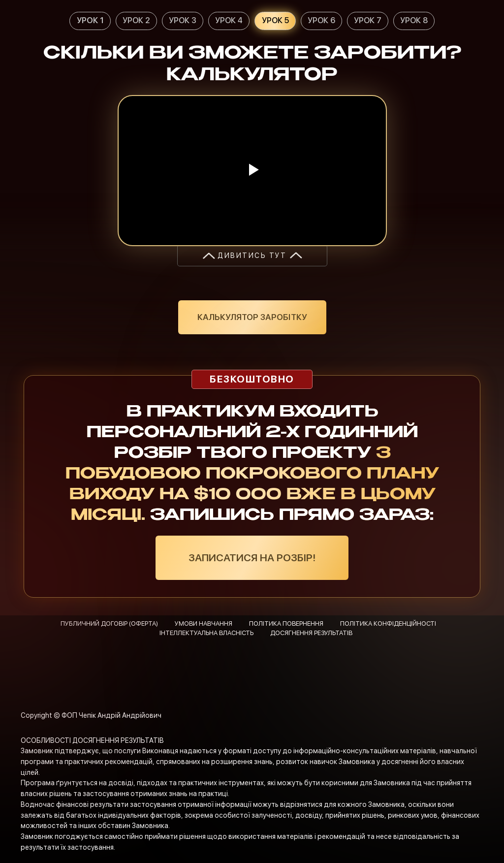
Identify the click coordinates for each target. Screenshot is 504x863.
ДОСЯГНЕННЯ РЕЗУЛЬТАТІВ (311, 633)
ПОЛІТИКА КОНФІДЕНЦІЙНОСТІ (388, 623)
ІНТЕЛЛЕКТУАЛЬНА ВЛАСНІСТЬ (206, 633)
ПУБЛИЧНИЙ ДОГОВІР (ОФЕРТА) (109, 623)
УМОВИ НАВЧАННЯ (204, 623)
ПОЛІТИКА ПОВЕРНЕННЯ (286, 623)
